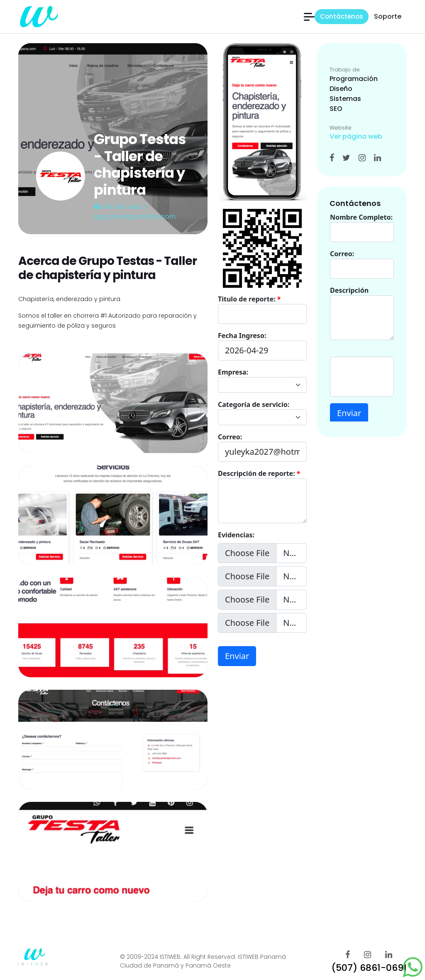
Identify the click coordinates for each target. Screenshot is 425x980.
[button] (309, 17)
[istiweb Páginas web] (38, 16)
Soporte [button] (388, 16)
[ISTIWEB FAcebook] (348, 955)
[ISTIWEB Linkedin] (389, 955)
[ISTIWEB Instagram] (368, 955)
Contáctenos (342, 16)
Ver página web (356, 136)
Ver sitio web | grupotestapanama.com (135, 212)
